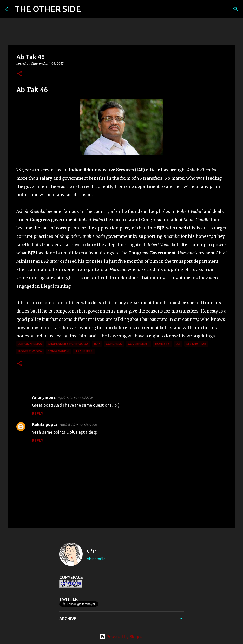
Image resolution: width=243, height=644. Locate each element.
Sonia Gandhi (59, 351)
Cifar (91, 551)
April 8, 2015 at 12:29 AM (78, 425)
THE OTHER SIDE (48, 9)
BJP (97, 344)
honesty (162, 344)
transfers (84, 351)
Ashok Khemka (30, 344)
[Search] (88, 9)
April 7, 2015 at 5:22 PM (75, 398)
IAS (178, 344)
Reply (38, 413)
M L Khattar (196, 344)
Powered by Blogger (122, 637)
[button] (19, 74)
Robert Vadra (30, 351)
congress (114, 344)
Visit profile (96, 559)
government (139, 344)
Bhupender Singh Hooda (68, 344)
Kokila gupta (45, 424)
